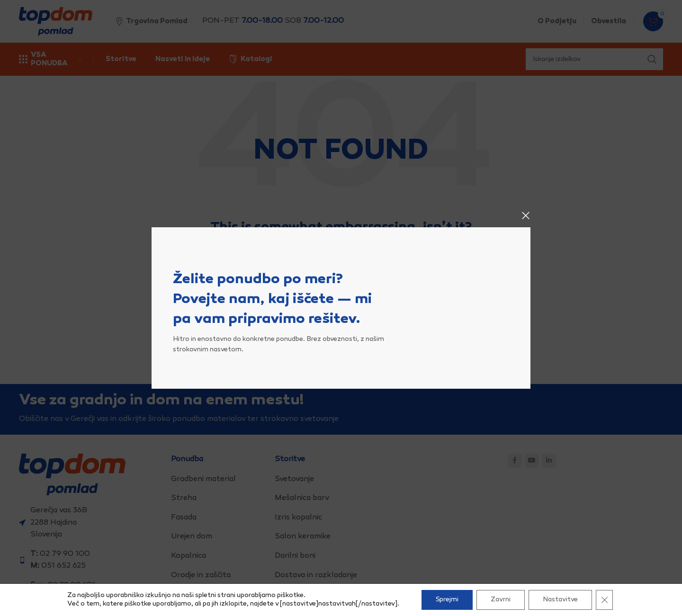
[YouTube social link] (532, 461)
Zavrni (501, 600)
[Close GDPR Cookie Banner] (604, 600)
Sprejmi (447, 600)
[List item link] (219, 480)
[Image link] (72, 475)
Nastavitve (560, 600)
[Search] (341, 280)
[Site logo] (56, 22)
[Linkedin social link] (549, 461)
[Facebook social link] (515, 461)
